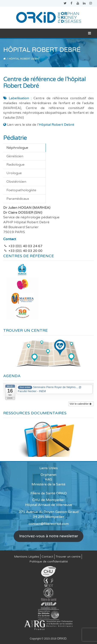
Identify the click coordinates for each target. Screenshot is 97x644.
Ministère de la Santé (48, 484)
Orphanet (48, 475)
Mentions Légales (27, 557)
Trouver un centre (68, 557)
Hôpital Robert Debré (56, 125)
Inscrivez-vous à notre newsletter (49, 536)
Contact (47, 557)
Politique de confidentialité (49, 561)
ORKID (62, 638)
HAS (48, 479)
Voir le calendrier (80, 404)
